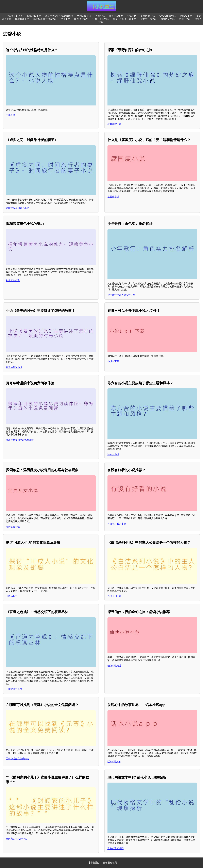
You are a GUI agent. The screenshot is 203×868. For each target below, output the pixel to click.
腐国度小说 (113, 197)
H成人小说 (11, 596)
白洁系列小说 (114, 596)
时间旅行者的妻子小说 (17, 208)
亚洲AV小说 (186, 16)
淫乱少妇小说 (34, 16)
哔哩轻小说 (185, 19)
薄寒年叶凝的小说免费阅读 (59, 16)
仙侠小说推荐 (114, 666)
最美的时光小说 (14, 367)
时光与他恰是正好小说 (124, 19)
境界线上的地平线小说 (45, 19)
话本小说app (114, 762)
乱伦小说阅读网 (116, 848)
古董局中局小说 (148, 19)
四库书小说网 (81, 19)
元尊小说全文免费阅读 (17, 759)
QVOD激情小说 (167, 16)
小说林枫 (132, 16)
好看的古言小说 (100, 19)
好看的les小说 (148, 16)
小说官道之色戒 (14, 689)
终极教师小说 (22, 19)
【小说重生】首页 (14, 16)
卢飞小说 (65, 19)
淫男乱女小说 (13, 527)
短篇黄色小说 (13, 280)
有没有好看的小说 (117, 524)
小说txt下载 (113, 361)
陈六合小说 (113, 454)
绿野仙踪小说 (114, 124)
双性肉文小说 (168, 19)
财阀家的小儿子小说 (16, 839)
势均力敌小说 (84, 16)
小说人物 (11, 115)
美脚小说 (100, 16)
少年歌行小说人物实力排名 (121, 295)
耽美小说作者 (116, 16)
